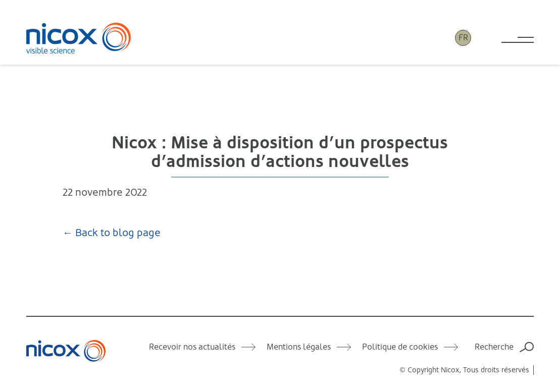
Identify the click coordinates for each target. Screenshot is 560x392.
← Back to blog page (112, 233)
